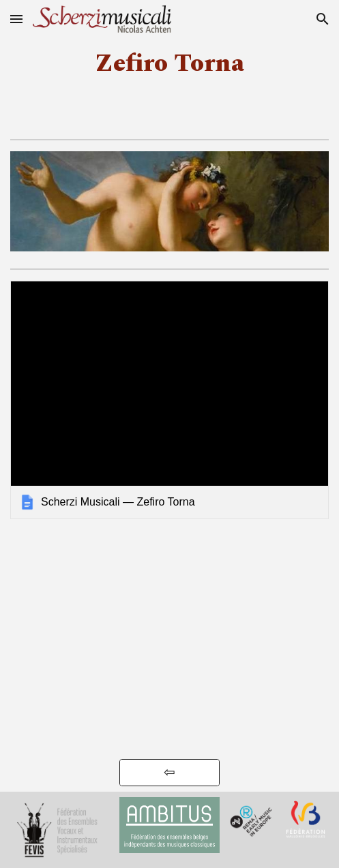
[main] (169, 64)
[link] (169, 400)
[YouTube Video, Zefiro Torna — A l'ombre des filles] (170, 583)
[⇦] (170, 773)
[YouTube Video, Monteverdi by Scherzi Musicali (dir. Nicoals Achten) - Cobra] (170, 696)
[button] (16, 19)
